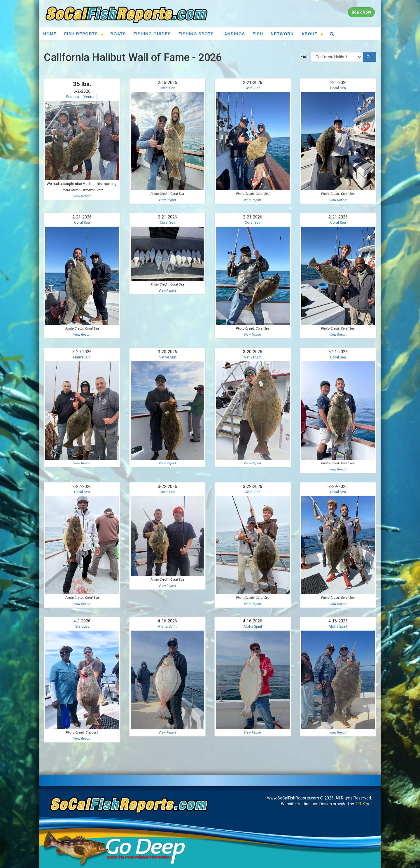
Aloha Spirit (167, 626)
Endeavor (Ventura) (82, 97)
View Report (82, 196)
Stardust (82, 626)
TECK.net (363, 804)
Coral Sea (167, 88)
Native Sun (82, 357)
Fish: (305, 57)
